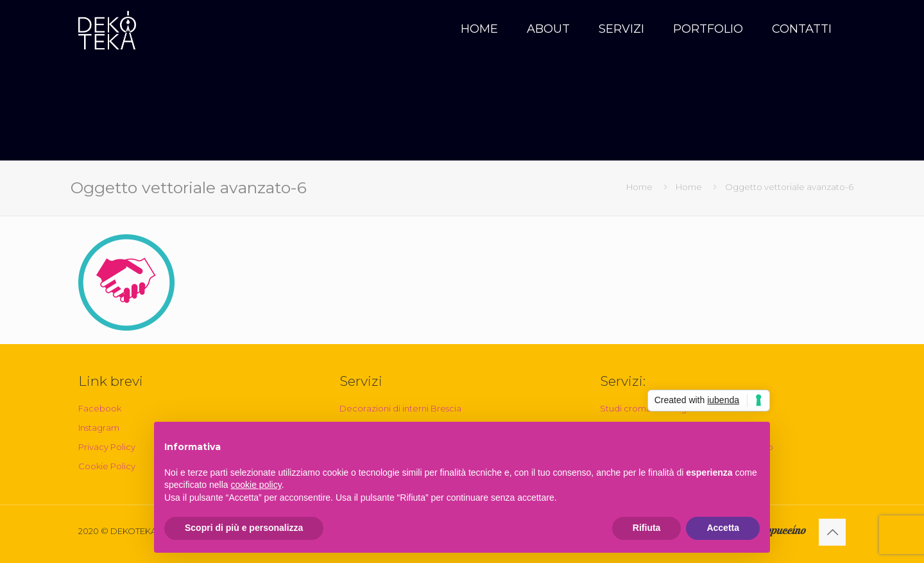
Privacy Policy (107, 447)
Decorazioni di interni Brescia (400, 408)
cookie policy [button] (256, 485)
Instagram (99, 428)
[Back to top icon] (832, 532)
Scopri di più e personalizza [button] (244, 528)
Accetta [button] (723, 528)
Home (639, 187)
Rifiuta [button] (647, 528)
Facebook (100, 408)
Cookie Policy (107, 466)
